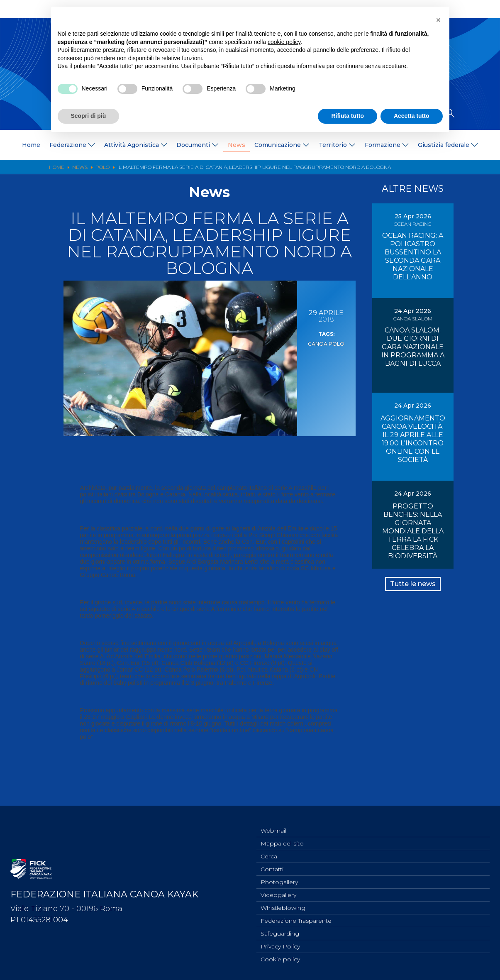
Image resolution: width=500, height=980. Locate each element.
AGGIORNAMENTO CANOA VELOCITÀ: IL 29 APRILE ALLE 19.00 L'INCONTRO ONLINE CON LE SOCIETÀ (413, 439)
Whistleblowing (283, 904)
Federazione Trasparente (296, 918)
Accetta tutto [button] (412, 116)
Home (31, 145)
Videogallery (278, 890)
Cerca (269, 849)
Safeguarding (280, 931)
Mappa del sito (282, 836)
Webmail (273, 822)
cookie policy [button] (284, 42)
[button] (439, 20)
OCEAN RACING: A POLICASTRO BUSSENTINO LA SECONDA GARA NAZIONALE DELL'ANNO (413, 256)
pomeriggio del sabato (123, 616)
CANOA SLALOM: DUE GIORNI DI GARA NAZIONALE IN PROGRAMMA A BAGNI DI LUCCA (413, 347)
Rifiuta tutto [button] (348, 116)
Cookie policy (280, 959)
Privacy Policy (280, 945)
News (237, 145)
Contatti (272, 863)
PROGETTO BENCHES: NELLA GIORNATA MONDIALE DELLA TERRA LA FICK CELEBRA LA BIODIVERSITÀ (413, 531)
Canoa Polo (326, 343)
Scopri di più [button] (89, 116)
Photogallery (279, 877)
